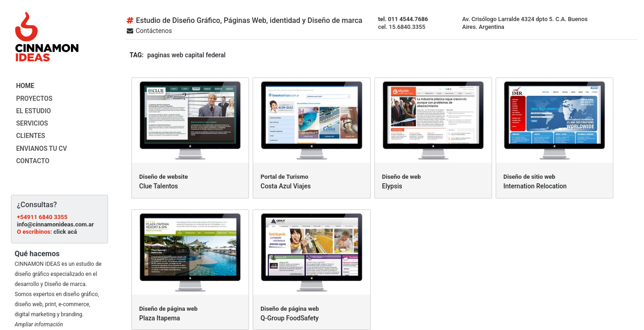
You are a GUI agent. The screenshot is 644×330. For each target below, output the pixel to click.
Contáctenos (149, 31)
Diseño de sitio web (529, 177)
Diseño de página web (168, 309)
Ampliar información (39, 324)
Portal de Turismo (284, 177)
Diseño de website (163, 177)
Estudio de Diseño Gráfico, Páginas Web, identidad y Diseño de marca (244, 20)
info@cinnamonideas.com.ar (55, 224)
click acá (65, 232)
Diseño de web (402, 177)
